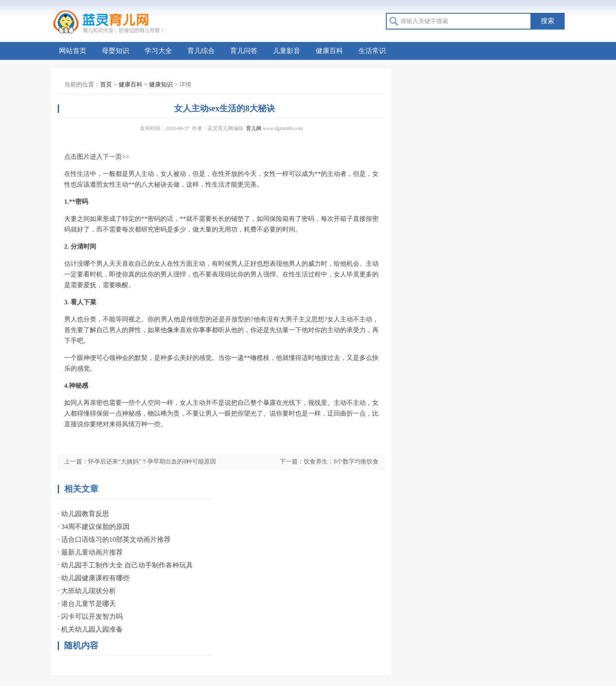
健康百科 (329, 51)
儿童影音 (287, 51)
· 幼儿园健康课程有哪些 (94, 578)
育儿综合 (201, 51)
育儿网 (254, 128)
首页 (106, 85)
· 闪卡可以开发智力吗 (90, 616)
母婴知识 (115, 51)
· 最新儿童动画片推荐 (90, 552)
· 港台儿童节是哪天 (87, 604)
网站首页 (73, 51)
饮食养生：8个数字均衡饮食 (341, 462)
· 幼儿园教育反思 (83, 514)
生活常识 (372, 51)
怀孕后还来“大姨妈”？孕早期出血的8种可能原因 (152, 462)
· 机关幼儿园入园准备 (90, 629)
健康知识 (161, 85)
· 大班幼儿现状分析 (87, 591)
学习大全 (158, 51)
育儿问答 (244, 51)
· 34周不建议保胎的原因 (94, 527)
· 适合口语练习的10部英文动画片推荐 (114, 539)
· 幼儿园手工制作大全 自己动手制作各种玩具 (125, 565)
